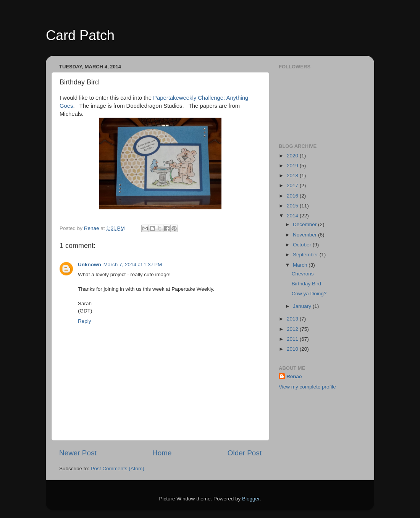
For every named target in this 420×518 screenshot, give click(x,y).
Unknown (90, 265)
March (301, 265)
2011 (293, 339)
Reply (85, 321)
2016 (293, 196)
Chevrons (303, 274)
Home (162, 453)
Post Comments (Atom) (118, 469)
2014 (293, 216)
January (303, 306)
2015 (293, 206)
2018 (293, 176)
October (303, 245)
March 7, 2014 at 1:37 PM (133, 265)
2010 (293, 349)
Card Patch (80, 35)
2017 (293, 185)
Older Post (245, 453)
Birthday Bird (306, 284)
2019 (293, 166)
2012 (293, 329)
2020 (293, 156)
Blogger (251, 499)
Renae (294, 376)
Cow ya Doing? (309, 294)
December (305, 224)
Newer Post (78, 453)
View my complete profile (307, 387)
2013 (293, 319)
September (306, 255)
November (305, 235)
